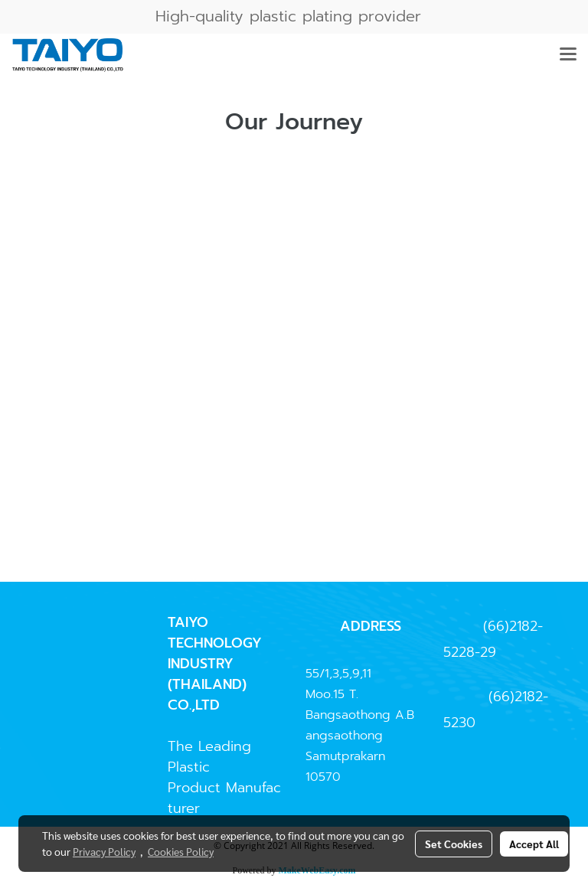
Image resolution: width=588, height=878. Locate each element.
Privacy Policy (104, 851)
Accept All (534, 844)
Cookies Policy (181, 851)
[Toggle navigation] (568, 55)
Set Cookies (454, 844)
